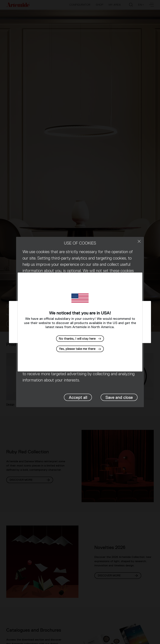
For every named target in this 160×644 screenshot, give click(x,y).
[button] (80, 349)
